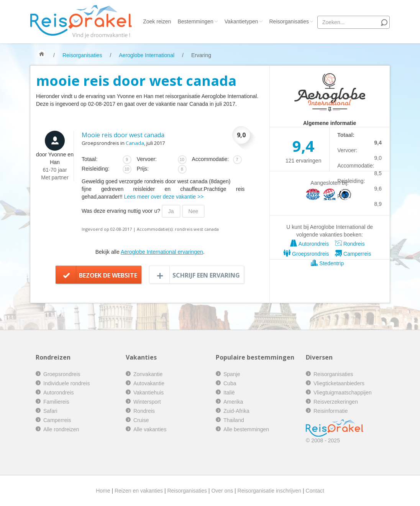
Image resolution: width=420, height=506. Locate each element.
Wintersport (147, 402)
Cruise (141, 420)
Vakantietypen (244, 21)
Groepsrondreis (306, 254)
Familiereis (56, 402)
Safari (50, 411)
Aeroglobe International (147, 55)
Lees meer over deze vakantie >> (164, 197)
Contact (315, 491)
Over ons (222, 491)
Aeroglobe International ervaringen (162, 252)
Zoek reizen (157, 21)
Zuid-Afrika (236, 411)
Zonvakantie (148, 374)
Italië (229, 393)
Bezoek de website (108, 275)
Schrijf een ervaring (206, 275)
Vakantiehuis (148, 393)
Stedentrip (327, 263)
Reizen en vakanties (139, 491)
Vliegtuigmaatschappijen (343, 393)
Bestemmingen (198, 21)
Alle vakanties (150, 429)
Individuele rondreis (66, 383)
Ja (171, 211)
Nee (194, 211)
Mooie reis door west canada (123, 135)
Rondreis (350, 244)
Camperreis (353, 254)
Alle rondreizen (61, 429)
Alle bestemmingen (246, 429)
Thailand (234, 420)
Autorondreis (309, 244)
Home (103, 491)
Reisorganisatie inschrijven (270, 491)
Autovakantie (149, 383)
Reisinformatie (331, 411)
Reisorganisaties (292, 21)
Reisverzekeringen (336, 402)
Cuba (230, 383)
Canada (135, 143)
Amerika (233, 402)
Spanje (232, 374)
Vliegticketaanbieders (339, 383)
